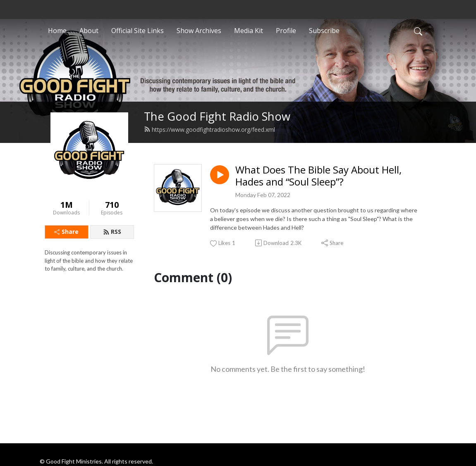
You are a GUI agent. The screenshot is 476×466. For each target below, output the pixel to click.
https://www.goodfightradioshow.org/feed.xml (209, 130)
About (89, 31)
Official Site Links (138, 31)
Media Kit (249, 31)
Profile (286, 31)
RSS (112, 232)
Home (57, 31)
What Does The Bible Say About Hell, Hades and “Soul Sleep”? (318, 176)
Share (66, 232)
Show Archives (199, 31)
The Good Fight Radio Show (217, 116)
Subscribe (324, 31)
